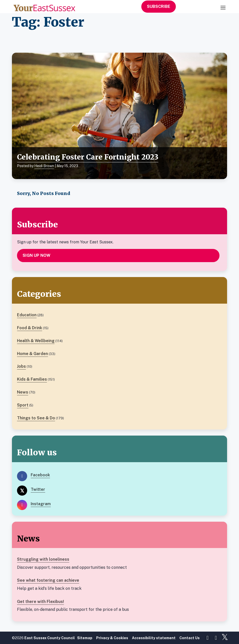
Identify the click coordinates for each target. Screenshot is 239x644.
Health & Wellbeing (36, 341)
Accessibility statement (154, 638)
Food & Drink (30, 328)
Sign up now (37, 255)
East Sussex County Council (50, 638)
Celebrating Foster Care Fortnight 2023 (88, 157)
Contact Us (190, 638)
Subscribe (159, 6)
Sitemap (85, 638)
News (23, 392)
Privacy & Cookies (112, 638)
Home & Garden (32, 354)
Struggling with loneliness (43, 559)
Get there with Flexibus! (40, 602)
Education (27, 315)
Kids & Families (32, 379)
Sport (23, 405)
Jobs (21, 366)
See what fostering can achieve (48, 580)
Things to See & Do (36, 418)
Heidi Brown (44, 166)
